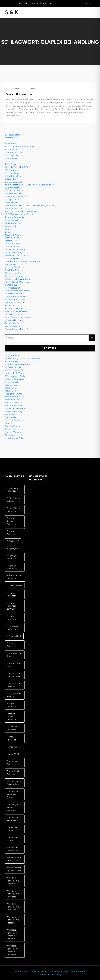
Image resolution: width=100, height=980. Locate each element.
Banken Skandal (13, 426)
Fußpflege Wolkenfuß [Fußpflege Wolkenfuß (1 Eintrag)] (12, 567)
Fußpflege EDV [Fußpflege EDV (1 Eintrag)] (14, 548)
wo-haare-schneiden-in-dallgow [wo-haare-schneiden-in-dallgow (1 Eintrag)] (13, 881)
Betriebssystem (13, 135)
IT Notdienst (11, 158)
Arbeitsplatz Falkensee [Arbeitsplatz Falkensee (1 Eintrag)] (12, 489)
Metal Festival (12, 202)
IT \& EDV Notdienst (15, 152)
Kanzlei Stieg (11, 361)
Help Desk (23, 3)
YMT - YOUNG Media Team (18, 282)
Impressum (78, 971)
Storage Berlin (12, 179)
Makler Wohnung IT (15, 411)
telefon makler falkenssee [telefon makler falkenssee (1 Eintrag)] (14, 773)
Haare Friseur (12, 385)
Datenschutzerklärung (50, 974)
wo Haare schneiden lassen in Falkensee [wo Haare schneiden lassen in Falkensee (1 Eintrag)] (12, 950)
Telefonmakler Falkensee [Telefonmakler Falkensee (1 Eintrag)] (13, 763)
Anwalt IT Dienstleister (16, 311)
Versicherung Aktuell (15, 294)
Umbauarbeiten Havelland (18, 364)
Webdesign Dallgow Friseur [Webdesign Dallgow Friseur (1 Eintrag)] (14, 783)
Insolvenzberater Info (15, 300)
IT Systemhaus (12, 170)
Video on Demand (14, 320)
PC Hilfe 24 (10, 164)
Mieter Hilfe (11, 429)
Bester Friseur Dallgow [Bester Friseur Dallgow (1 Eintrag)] (13, 500)
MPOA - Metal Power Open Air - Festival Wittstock (29, 185)
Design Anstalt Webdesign (18, 279)
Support (35, 3)
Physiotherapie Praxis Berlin (19, 329)
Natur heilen (11, 264)
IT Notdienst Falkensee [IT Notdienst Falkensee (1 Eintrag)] (12, 627)
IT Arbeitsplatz (12, 258)
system (17, 88)
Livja (7, 229)
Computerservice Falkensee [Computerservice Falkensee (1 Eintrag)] (15, 533)
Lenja (8, 232)
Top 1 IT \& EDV (12, 270)
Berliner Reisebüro (14, 406)
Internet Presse (12, 244)
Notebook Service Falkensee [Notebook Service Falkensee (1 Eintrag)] (11, 717)
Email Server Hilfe (14, 208)
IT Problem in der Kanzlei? (18, 291)
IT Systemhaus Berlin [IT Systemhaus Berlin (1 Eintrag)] (14, 665)
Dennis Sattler (12, 323)
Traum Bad (10, 226)
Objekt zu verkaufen (15, 250)
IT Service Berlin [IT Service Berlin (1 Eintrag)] (14, 636)
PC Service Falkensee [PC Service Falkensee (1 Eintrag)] (12, 728)
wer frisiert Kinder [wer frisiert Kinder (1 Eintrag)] (12, 829)
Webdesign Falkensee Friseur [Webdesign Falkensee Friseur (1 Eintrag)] (12, 794)
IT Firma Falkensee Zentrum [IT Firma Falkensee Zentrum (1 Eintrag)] (11, 606)
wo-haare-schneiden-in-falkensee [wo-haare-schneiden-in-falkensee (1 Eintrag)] (13, 894)
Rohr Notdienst (13, 288)
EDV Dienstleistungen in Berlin (20, 147)
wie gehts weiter (13, 326)
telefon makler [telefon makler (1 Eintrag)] (14, 754)
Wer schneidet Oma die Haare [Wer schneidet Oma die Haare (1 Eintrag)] (14, 859)
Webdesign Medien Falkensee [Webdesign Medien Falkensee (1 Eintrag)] (12, 807)
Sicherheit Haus (13, 238)
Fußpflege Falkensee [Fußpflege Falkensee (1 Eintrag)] (12, 557)
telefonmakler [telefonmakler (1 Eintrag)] (13, 747)
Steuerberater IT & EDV (16, 397)
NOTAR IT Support (14, 314)
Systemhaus (11, 138)
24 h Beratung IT (13, 173)
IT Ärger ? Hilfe (12, 200)
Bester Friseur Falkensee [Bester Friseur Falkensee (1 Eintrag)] (13, 510)
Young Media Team (14, 373)
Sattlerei (9, 423)
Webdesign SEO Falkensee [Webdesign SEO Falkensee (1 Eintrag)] (14, 819)
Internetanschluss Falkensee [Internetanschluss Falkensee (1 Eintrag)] (15, 577)
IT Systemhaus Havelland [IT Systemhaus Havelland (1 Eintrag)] (14, 695)
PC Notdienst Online (15, 176)
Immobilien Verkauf (15, 302)
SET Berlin (10, 305)
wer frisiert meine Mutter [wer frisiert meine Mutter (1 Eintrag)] (13, 849)
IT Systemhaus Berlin (15, 297)
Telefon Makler (12, 241)
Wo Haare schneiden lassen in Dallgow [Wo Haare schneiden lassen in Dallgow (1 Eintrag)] (12, 934)
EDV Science (11, 149)
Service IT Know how (19, 94)
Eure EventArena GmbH (17, 255)
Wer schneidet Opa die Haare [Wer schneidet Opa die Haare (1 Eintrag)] (14, 869)
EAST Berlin (11, 144)
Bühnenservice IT (14, 182)
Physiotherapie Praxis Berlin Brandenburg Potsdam (30, 205)
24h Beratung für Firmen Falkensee (22, 358)
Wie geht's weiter (14, 394)
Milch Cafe (10, 435)
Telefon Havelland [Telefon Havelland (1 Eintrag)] (11, 738)
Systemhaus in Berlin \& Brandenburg (24, 261)
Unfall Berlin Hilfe (14, 194)
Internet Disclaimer (15, 267)
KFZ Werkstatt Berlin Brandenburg (22, 211)
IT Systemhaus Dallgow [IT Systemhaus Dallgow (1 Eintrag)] (14, 685)
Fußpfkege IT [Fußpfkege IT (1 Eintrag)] (13, 541)
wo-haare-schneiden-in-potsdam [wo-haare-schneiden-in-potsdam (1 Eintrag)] (13, 920)
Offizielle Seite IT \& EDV (17, 167)
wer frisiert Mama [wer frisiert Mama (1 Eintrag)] (12, 839)
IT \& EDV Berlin (13, 155)
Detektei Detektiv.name (17, 276)
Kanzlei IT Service (13, 308)
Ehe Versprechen (13, 188)
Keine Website (12, 220)
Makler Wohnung (14, 253)
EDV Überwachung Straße (18, 317)
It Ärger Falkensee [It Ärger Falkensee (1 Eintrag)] (11, 705)
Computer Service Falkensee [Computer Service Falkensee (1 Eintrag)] (12, 521)
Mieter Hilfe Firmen (15, 273)
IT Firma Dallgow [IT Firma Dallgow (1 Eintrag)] (15, 586)
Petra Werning (12, 414)
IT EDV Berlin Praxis (15, 191)
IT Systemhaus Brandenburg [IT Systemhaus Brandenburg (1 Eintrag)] (14, 675)
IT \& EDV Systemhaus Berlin (19, 214)
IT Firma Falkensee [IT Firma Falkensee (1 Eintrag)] (11, 594)
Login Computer (13, 223)
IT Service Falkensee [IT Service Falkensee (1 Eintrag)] (11, 645)
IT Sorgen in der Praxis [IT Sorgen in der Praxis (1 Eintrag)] (14, 655)
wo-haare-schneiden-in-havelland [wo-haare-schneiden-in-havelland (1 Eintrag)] (13, 907)
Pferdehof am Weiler (15, 217)
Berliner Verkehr (13, 432)
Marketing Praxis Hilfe (16, 197)
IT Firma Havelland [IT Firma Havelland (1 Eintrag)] (11, 617)
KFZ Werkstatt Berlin (15, 370)
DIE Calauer (11, 388)
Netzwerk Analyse (14, 235)
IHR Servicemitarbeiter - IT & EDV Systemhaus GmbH (44, 971)
